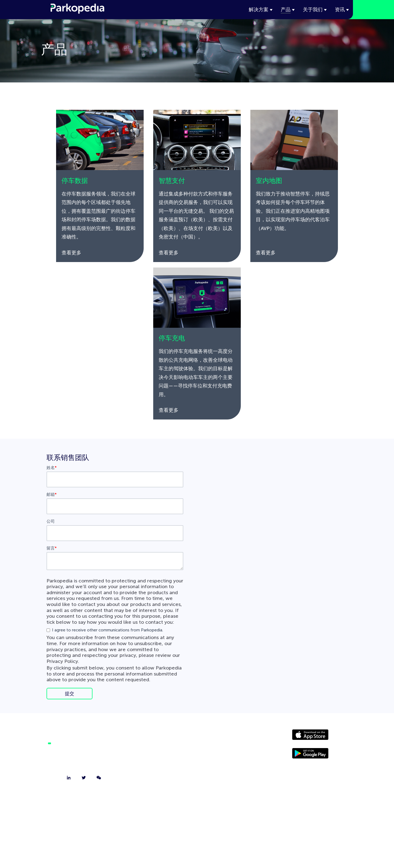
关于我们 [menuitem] (197, 737)
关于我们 (313, 10)
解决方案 (259, 10)
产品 (286, 10)
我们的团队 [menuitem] (197, 764)
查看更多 (71, 253)
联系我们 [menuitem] (197, 751)
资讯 (340, 10)
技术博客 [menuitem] (197, 778)
